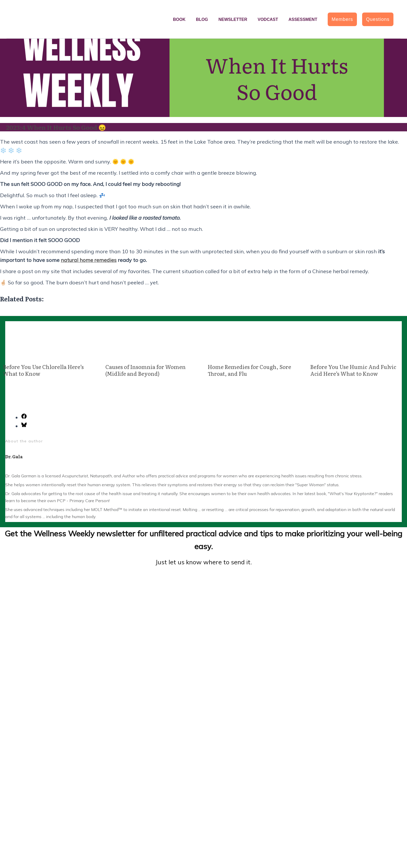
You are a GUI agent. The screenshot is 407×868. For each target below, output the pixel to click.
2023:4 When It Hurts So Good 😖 (57, 127)
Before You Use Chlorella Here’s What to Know (43, 370)
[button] (342, 19)
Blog (202, 19)
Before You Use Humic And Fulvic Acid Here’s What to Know (353, 370)
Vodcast (268, 19)
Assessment (303, 19)
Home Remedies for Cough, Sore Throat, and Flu (249, 370)
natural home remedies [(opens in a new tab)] (89, 260)
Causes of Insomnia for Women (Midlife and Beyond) (146, 370)
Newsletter (233, 19)
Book (179, 19)
